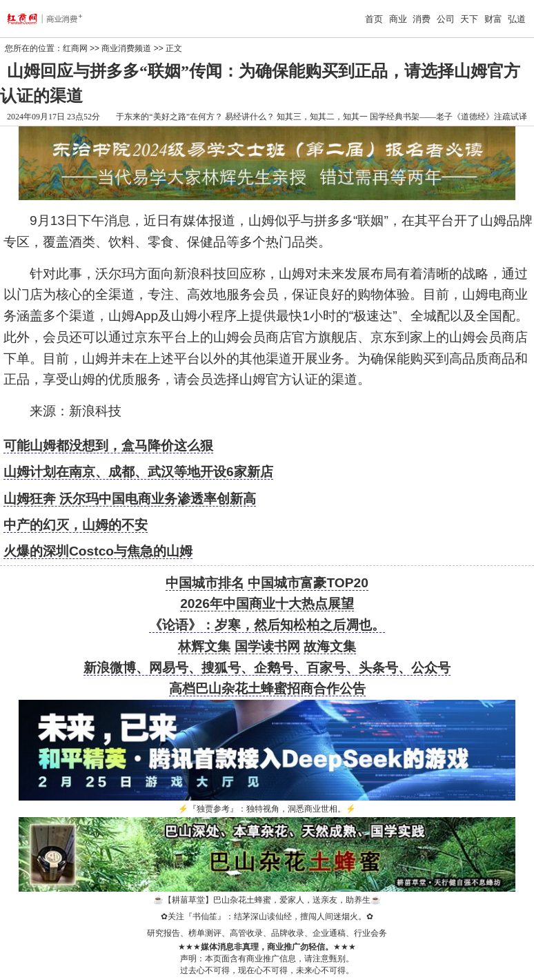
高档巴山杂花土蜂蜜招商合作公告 (267, 688)
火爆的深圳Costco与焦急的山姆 (98, 551)
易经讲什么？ (250, 117)
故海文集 (330, 646)
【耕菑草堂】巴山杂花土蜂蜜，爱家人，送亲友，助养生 (267, 900)
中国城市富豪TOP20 (308, 583)
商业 (398, 19)
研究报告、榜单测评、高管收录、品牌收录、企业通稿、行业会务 (267, 933)
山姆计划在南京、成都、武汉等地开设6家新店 (138, 472)
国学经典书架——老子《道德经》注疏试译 (448, 117)
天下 (469, 19)
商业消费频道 (126, 48)
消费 (422, 19)
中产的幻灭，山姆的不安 (76, 525)
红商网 (75, 48)
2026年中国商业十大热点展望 (267, 604)
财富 (493, 19)
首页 (374, 19)
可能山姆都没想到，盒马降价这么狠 (108, 445)
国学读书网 (267, 646)
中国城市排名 (205, 583)
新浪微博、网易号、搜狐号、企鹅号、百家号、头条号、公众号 (267, 668)
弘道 (517, 19)
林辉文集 (204, 646)
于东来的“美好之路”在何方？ (169, 117)
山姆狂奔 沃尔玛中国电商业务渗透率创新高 (130, 499)
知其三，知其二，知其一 (322, 117)
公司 (446, 19)
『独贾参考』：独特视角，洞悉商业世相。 (267, 809)
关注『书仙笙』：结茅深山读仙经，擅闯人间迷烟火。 (267, 917)
